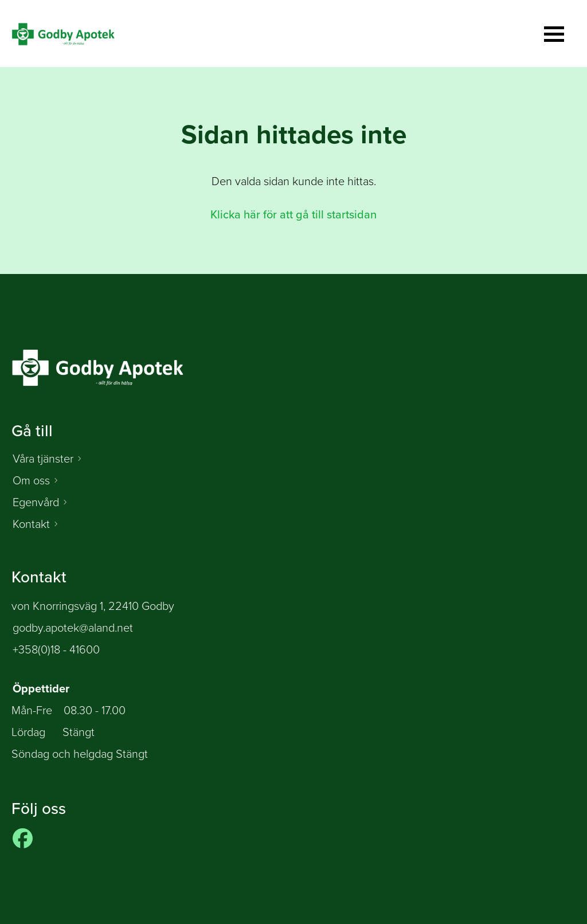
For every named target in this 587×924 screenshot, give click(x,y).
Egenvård (36, 502)
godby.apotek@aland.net (73, 628)
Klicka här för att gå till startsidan (293, 214)
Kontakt (31, 524)
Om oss (31, 480)
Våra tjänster (43, 459)
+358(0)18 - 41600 (56, 649)
